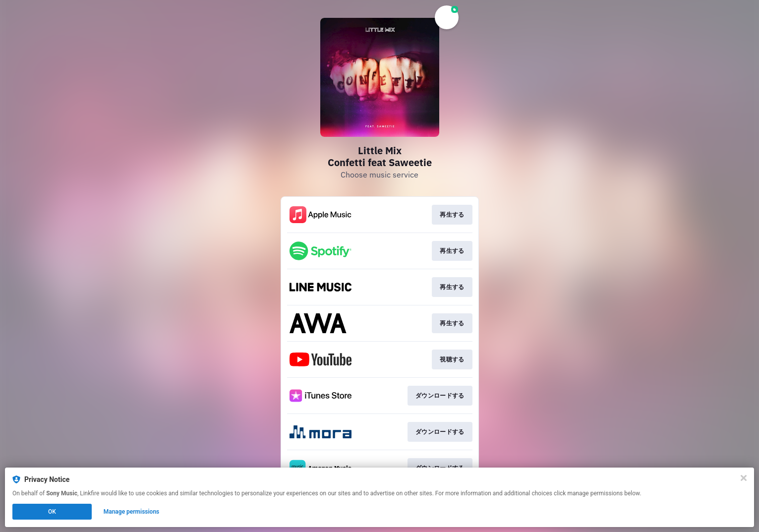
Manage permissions (132, 512)
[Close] (744, 478)
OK (52, 512)
